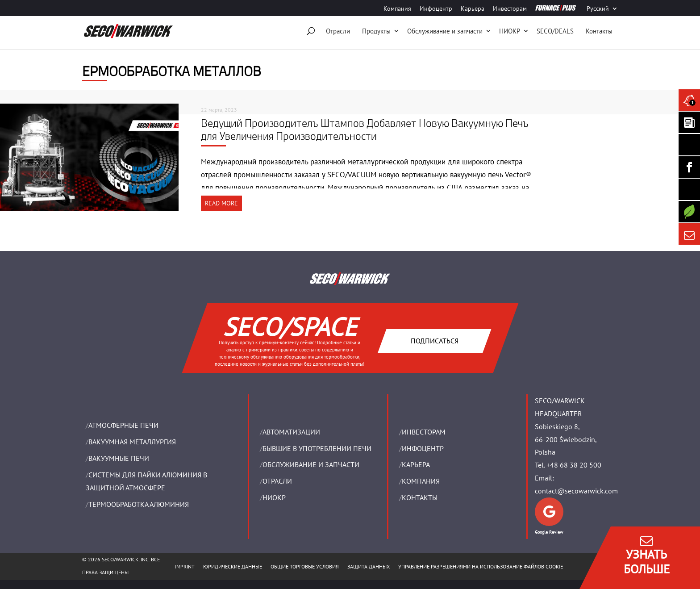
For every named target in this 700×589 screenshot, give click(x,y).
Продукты (376, 31)
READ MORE (221, 203)
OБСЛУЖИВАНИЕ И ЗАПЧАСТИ (311, 464)
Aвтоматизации (291, 432)
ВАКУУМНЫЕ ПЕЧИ (119, 458)
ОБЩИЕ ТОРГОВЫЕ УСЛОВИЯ (305, 566)
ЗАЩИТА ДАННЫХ (369, 566)
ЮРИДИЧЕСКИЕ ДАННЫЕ (233, 566)
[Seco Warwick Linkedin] (689, 145)
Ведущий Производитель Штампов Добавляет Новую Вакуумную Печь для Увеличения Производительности (365, 129)
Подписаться (434, 340)
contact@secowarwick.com (576, 491)
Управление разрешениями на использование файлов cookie (481, 566)
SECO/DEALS (555, 31)
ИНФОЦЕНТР (423, 448)
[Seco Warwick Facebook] (689, 167)
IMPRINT (185, 566)
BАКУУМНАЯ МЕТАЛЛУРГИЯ (132, 442)
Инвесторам (510, 9)
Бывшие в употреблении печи (317, 448)
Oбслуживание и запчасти (445, 31)
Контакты (599, 31)
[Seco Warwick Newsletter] (689, 122)
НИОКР (510, 31)
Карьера (473, 9)
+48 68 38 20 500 (574, 465)
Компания (397, 9)
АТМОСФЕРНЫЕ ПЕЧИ (123, 425)
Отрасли (338, 31)
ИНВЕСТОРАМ (424, 432)
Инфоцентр (436, 9)
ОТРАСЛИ (277, 481)
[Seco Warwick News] (689, 100)
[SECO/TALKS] (689, 189)
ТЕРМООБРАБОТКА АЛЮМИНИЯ (139, 504)
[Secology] (689, 212)
